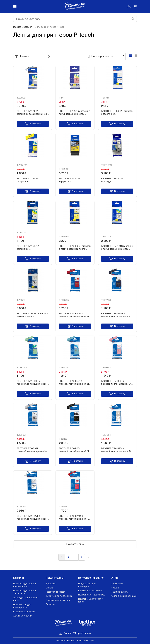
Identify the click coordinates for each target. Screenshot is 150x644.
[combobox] (75, 19)
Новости (115, 588)
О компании (117, 584)
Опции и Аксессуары (24, 612)
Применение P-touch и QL (92, 595)
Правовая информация (58, 600)
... (75, 558)
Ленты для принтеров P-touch (26, 599)
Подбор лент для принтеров (87, 585)
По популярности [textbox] (102, 57)
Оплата (50, 588)
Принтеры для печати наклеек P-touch (25, 585)
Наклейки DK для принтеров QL (22, 606)
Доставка (51, 584)
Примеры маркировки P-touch (91, 600)
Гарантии (50, 604)
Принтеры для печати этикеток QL (25, 592)
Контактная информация (124, 596)
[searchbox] (75, 19)
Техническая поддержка (59, 596)
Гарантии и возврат (55, 592)
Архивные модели (23, 616)
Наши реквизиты (119, 592)
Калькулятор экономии (90, 591)
